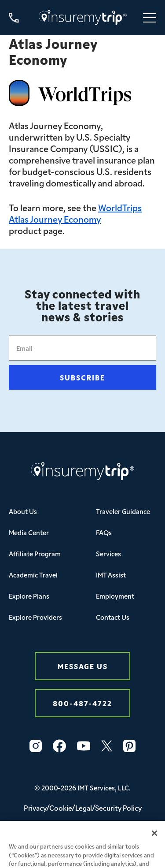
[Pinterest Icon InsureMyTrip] (129, 746)
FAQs (104, 532)
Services (108, 553)
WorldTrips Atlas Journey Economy (75, 213)
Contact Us (113, 617)
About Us (23, 511)
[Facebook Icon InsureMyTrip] (59, 746)
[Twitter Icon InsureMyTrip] (107, 746)
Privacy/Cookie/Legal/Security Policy (83, 808)
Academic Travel (33, 575)
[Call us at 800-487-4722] (14, 18)
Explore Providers (35, 617)
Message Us (83, 666)
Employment (115, 596)
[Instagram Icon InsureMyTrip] (36, 746)
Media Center (29, 532)
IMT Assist (111, 575)
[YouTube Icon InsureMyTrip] (84, 746)
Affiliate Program (35, 553)
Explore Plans (29, 596)
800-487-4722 (82, 703)
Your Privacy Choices (82, 832)
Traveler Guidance (123, 511)
